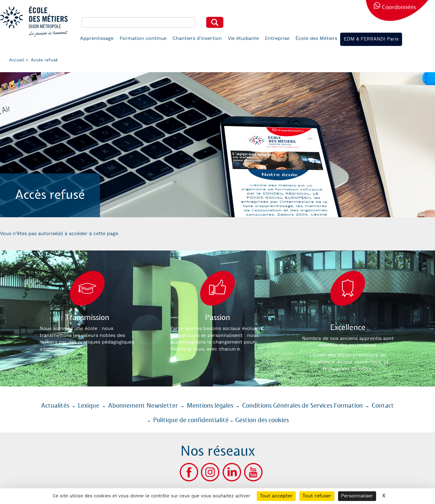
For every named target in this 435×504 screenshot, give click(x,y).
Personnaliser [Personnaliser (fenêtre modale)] (357, 496)
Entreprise (277, 39)
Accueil (17, 60)
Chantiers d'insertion (197, 39)
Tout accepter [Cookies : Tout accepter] (276, 496)
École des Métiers (316, 39)
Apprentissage (97, 39)
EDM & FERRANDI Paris (371, 39)
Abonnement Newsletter (143, 406)
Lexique (89, 406)
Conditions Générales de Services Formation (302, 406)
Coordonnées (399, 7)
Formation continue (143, 39)
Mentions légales (210, 406)
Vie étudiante (243, 39)
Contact (383, 406)
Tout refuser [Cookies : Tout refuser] (317, 496)
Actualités (55, 406)
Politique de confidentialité (191, 420)
